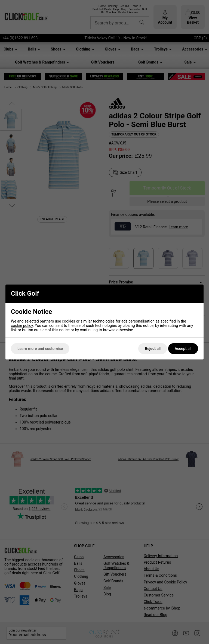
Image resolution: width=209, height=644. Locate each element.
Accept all (183, 349)
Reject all (153, 349)
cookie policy (22, 326)
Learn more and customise (40, 349)
